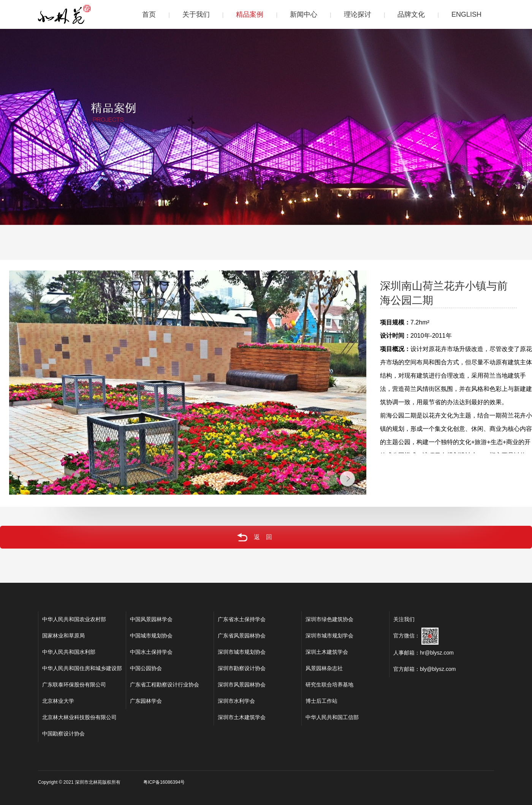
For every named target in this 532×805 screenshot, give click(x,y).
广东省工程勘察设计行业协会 (165, 685)
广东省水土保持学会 (242, 619)
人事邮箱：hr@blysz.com (424, 653)
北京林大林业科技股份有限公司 (79, 717)
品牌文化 (411, 14)
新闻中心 (304, 14)
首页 (149, 14)
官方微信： (416, 636)
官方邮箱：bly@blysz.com (424, 669)
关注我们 (404, 619)
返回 (242, 537)
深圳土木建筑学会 (327, 652)
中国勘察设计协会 (63, 734)
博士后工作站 (321, 701)
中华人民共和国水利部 (69, 652)
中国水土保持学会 (151, 652)
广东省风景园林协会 (242, 636)
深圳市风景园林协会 (242, 685)
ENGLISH (466, 14)
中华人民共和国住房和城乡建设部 (82, 668)
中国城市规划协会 (151, 636)
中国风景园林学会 (151, 619)
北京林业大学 (58, 701)
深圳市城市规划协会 (242, 652)
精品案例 (250, 14)
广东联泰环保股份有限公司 (74, 685)
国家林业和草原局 (63, 636)
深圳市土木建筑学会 (242, 717)
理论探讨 (358, 14)
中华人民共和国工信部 (332, 717)
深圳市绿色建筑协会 (329, 619)
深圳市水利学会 (236, 701)
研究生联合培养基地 (329, 685)
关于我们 (196, 14)
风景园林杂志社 (324, 668)
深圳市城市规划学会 (329, 636)
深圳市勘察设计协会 (242, 668)
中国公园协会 (146, 668)
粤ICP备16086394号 (164, 782)
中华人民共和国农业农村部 (74, 619)
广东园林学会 (146, 701)
